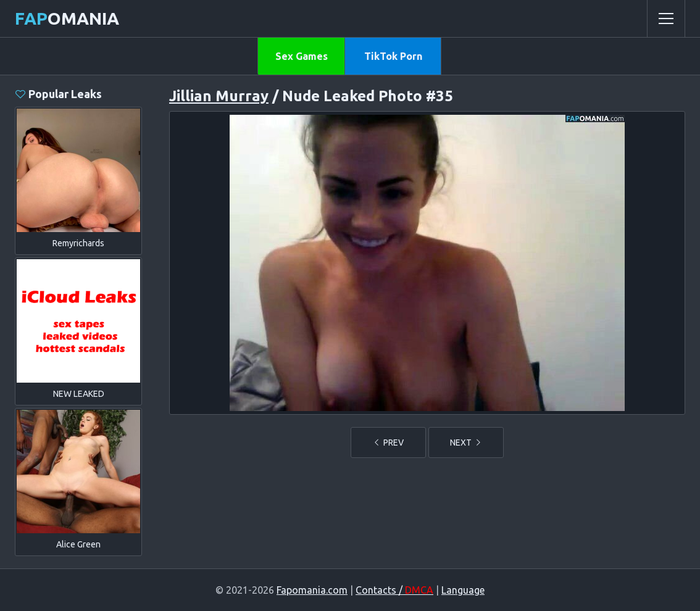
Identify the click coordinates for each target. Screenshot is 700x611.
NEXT (466, 443)
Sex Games (302, 56)
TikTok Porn (393, 56)
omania (67, 18)
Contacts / (394, 590)
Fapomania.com (312, 590)
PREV (388, 443)
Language (463, 590)
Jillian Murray (219, 96)
